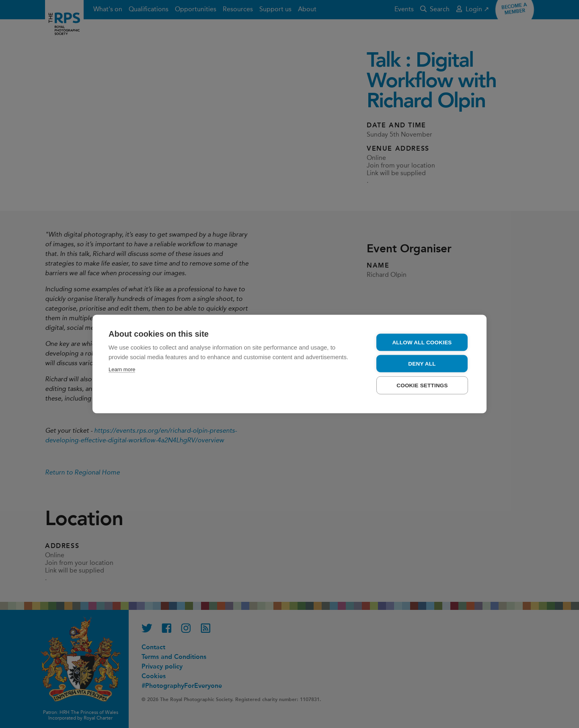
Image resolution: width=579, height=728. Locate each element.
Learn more (122, 369)
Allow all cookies (422, 343)
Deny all (422, 364)
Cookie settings (422, 385)
